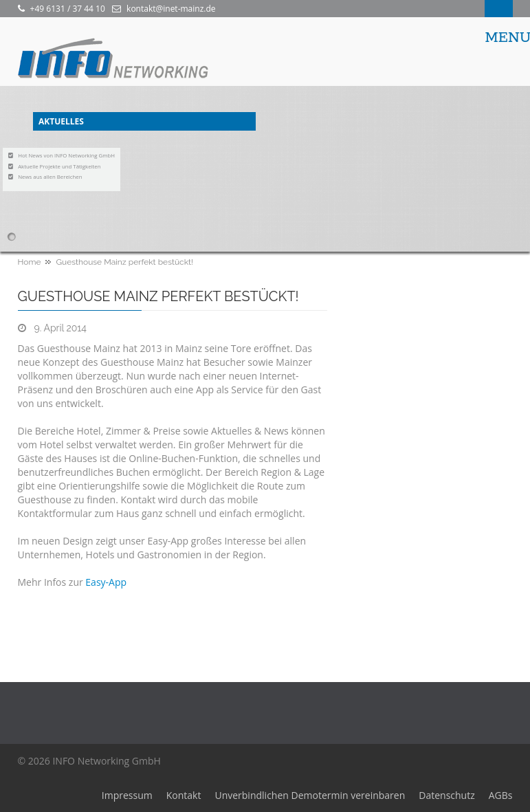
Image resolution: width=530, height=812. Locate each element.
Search (499, 9)
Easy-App (106, 582)
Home (30, 262)
